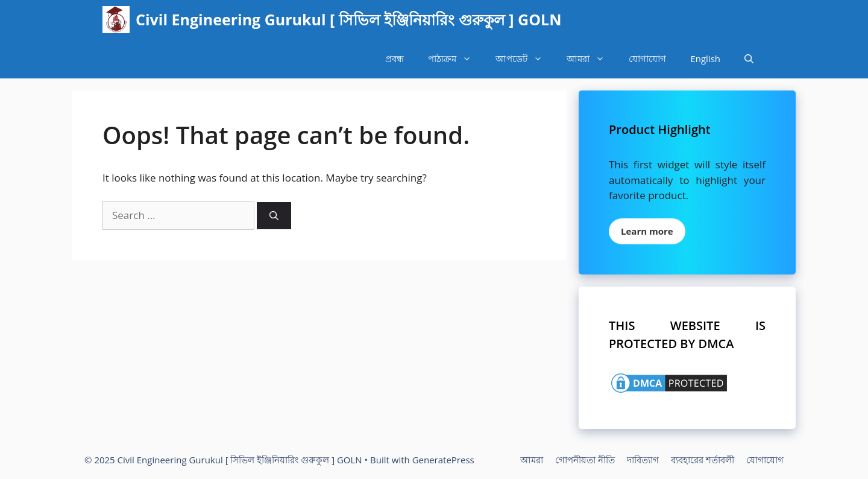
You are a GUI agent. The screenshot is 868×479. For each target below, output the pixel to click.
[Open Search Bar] (749, 59)
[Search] (274, 216)
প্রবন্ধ (395, 59)
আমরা (592, 59)
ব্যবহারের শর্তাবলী (703, 460)
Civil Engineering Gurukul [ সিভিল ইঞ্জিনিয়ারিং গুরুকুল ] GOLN (349, 19)
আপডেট (525, 59)
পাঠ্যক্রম (456, 59)
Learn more (647, 231)
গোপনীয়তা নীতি (585, 460)
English (705, 59)
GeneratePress (443, 460)
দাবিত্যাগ (643, 460)
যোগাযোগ (647, 59)
